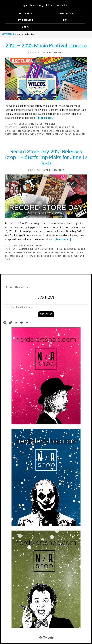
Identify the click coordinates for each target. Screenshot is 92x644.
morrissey (11, 131)
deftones (20, 253)
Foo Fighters (50, 127)
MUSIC (22, 245)
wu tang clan (77, 134)
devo (29, 253)
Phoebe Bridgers (70, 131)
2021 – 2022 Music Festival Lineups (46, 45)
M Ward (65, 253)
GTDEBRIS (8, 34)
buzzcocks (70, 249)
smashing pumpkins (24, 134)
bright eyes (56, 249)
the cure (68, 256)
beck (45, 249)
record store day (51, 256)
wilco (64, 134)
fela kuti (38, 253)
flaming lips (52, 253)
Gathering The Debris (46, 5)
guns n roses (66, 127)
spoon (41, 134)
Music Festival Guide (43, 124)
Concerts (24, 124)
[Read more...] (46, 118)
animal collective (30, 127)
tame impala (53, 134)
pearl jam (53, 131)
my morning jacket (29, 131)
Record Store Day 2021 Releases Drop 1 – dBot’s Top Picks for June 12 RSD (46, 157)
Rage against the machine (25, 256)
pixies (8, 134)
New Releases (35, 245)
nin (44, 131)
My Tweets (46, 638)
